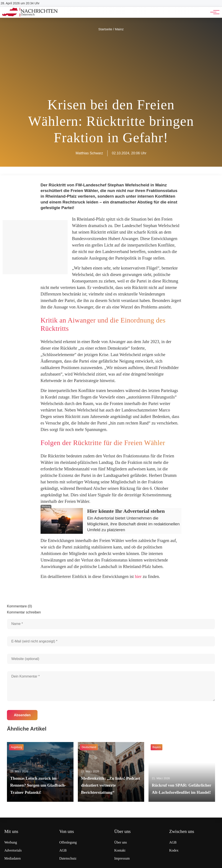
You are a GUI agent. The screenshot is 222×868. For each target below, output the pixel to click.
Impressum (122, 858)
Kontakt (120, 850)
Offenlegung (68, 842)
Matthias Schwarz (89, 153)
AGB (63, 850)
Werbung (11, 842)
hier (138, 576)
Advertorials (13, 850)
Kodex (174, 850)
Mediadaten (13, 858)
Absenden (22, 715)
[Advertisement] (111, 65)
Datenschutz (68, 858)
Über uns (121, 842)
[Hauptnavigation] (213, 12)
